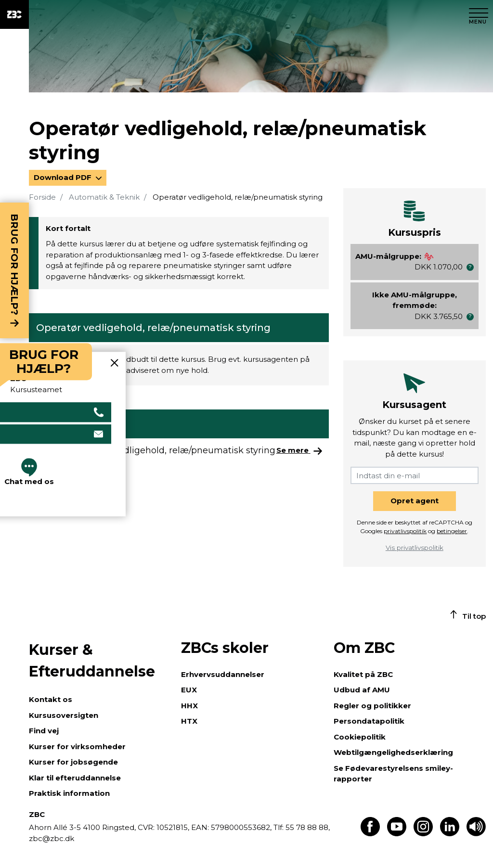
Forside (42, 197)
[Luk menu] (479, 14)
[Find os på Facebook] (370, 834)
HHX (189, 706)
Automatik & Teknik (104, 197)
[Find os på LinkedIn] (450, 834)
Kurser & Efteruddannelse (92, 661)
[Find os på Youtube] (397, 834)
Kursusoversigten (64, 715)
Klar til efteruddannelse (75, 778)
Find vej (44, 731)
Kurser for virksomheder (77, 747)
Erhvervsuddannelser (223, 674)
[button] (470, 267)
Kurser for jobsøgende (73, 762)
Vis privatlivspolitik (415, 548)
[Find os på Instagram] (423, 834)
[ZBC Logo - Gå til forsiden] (14, 14)
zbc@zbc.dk (52, 838)
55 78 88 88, (307, 827)
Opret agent (415, 501)
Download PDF (64, 177)
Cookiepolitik (360, 737)
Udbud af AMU (362, 690)
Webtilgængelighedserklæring (393, 752)
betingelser (452, 531)
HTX (189, 721)
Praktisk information (69, 793)
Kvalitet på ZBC (363, 674)
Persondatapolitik (369, 721)
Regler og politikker (372, 706)
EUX (189, 690)
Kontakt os (51, 699)
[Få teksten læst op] (476, 834)
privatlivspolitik (405, 531)
